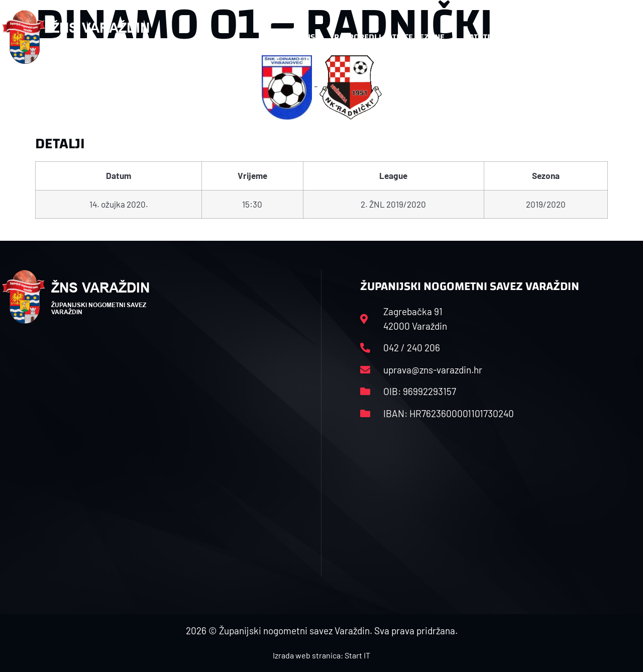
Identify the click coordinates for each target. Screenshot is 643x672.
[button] (621, 37)
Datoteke (483, 37)
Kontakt (537, 37)
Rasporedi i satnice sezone (389, 37)
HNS (307, 37)
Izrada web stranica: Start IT (321, 655)
